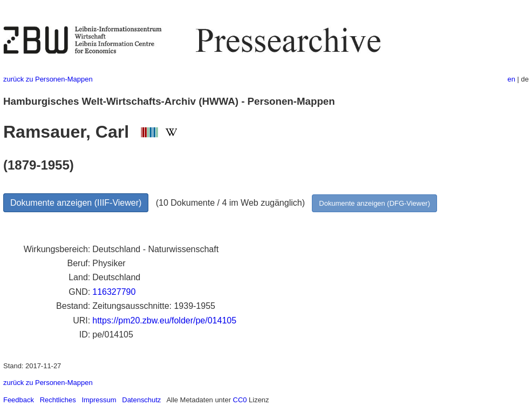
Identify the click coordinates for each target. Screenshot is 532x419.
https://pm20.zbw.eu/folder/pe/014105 (164, 320)
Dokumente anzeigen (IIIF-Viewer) (76, 203)
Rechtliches (58, 400)
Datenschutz (141, 400)
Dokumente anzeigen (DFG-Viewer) (374, 203)
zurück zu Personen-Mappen (48, 79)
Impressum (99, 400)
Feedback (19, 400)
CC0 (240, 400)
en (511, 79)
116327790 (114, 292)
